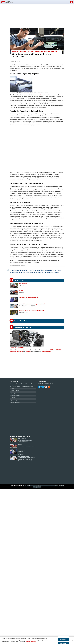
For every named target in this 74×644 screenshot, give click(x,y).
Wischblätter (23, 265)
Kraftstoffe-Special (46, 351)
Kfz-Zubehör (19, 385)
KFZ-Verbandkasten (15, 401)
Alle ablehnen (63, 640)
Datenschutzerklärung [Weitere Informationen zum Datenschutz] (31, 641)
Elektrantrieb (20, 351)
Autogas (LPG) (55, 350)
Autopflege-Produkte (15, 396)
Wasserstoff (28, 351)
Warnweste (13, 392)
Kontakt (51, 384)
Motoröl (12, 389)
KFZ (7, 2)
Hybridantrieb (13, 351)
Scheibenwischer (37, 95)
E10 (51, 350)
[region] (37, 640)
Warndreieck (13, 394)
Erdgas (61, 350)
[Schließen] (72, 640)
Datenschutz (46, 384)
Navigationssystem (15, 390)
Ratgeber (16, 61)
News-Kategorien (23, 306)
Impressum (41, 384)
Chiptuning (13, 397)
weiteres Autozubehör (15, 403)
